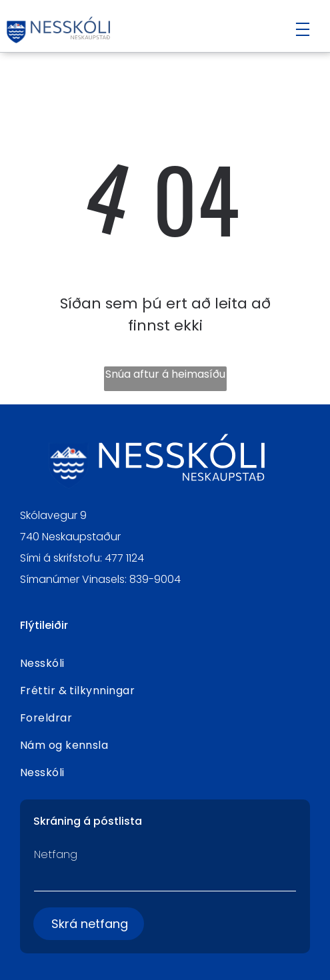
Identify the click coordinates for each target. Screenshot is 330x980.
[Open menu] (303, 29)
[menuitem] (165, 663)
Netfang (56, 854)
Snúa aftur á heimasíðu (165, 374)
